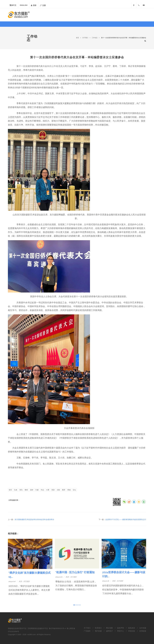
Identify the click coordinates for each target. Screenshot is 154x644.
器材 (32, 490)
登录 (34, 5)
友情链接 (143, 631)
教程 (26, 490)
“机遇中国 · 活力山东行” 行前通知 (75, 572)
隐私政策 (132, 628)
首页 (77, 38)
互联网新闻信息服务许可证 (38, 628)
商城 (69, 490)
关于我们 (85, 38)
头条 (16, 490)
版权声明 (121, 628)
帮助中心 (121, 631)
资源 (53, 490)
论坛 (74, 490)
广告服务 (87, 631)
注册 (43, 5)
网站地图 (109, 628)
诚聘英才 (109, 631)
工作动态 (95, 38)
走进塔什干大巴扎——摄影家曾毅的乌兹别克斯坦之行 (126, 519)
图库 (64, 490)
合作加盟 (143, 628)
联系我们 (98, 628)
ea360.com (32, 635)
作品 (42, 490)
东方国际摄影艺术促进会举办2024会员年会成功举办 (34, 519)
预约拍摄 (98, 631)
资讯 (21, 490)
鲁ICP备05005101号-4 (57, 628)
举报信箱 (132, 631)
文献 (58, 490)
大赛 (48, 490)
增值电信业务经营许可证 (17, 628)
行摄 (37, 490)
